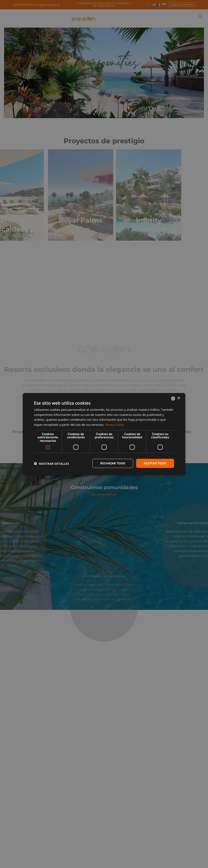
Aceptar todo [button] (155, 463)
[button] (51, 463)
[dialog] (104, 434)
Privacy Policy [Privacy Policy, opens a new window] (115, 425)
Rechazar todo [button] (113, 463)
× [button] (179, 398)
